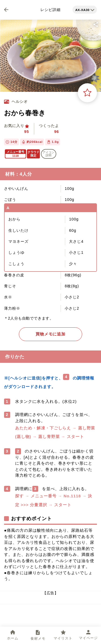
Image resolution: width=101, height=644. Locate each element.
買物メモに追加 (51, 334)
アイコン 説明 (48, 154)
